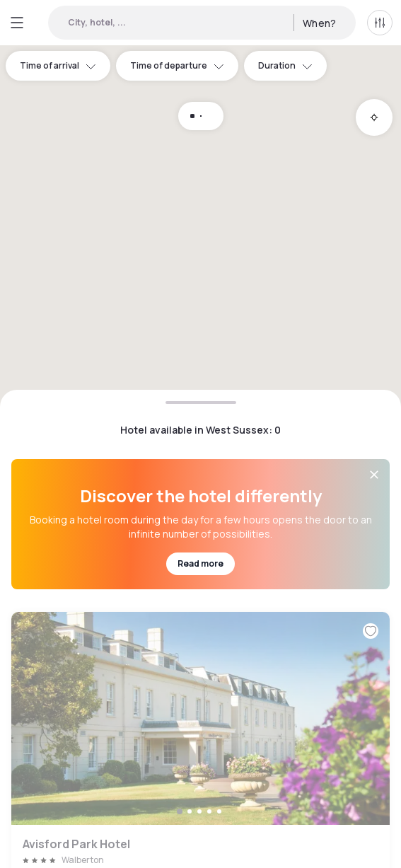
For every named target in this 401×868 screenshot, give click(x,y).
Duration (285, 65)
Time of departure (177, 65)
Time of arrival (58, 65)
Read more (200, 563)
